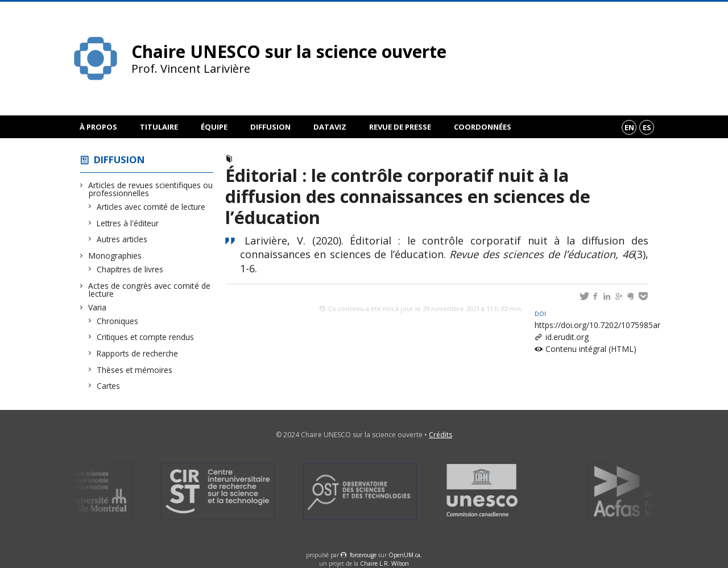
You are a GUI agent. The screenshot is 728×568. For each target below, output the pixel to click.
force (363, 555)
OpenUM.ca (404, 555)
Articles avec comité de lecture (151, 207)
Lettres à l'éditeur (128, 223)
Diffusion (270, 127)
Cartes (109, 386)
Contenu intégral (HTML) (591, 349)
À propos (98, 127)
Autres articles (122, 239)
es (647, 127)
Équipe (214, 127)
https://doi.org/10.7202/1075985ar (597, 320)
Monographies (115, 256)
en (629, 127)
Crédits (440, 435)
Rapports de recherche (138, 353)
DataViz (330, 127)
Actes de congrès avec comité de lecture (150, 290)
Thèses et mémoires (135, 370)
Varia (98, 307)
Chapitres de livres (130, 269)
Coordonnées (483, 127)
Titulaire (159, 127)
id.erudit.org (567, 337)
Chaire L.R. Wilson (384, 563)
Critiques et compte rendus (146, 337)
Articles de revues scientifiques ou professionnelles (151, 189)
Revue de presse (400, 127)
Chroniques (118, 321)
